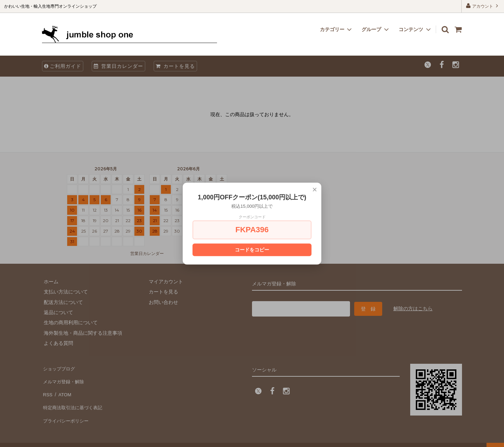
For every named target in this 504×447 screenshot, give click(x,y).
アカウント (483, 6)
